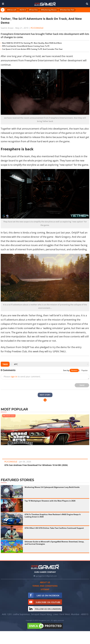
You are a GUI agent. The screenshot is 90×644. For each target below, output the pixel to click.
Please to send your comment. (22, 377)
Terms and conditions (45, 586)
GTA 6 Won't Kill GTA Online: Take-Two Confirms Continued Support (54, 528)
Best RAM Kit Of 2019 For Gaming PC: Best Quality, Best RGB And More (32, 43)
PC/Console (37, 28)
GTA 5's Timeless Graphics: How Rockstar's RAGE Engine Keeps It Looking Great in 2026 (53, 516)
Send (82, 385)
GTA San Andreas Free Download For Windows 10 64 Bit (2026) (36, 465)
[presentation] (11, 364)
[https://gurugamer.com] (45, 567)
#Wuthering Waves (49, 10)
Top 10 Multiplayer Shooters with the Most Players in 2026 (50, 501)
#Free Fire (33, 10)
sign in (14, 377)
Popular (85, 370)
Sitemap (45, 589)
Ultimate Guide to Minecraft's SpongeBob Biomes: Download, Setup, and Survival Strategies (54, 543)
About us (45, 582)
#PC (16, 364)
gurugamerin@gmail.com (46, 576)
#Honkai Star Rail (67, 10)
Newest (74, 370)
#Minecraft (12, 10)
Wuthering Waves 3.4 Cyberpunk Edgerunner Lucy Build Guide (52, 487)
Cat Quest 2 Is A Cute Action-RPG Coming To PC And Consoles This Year (32, 49)
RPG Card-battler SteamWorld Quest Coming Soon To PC (26, 46)
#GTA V (23, 10)
